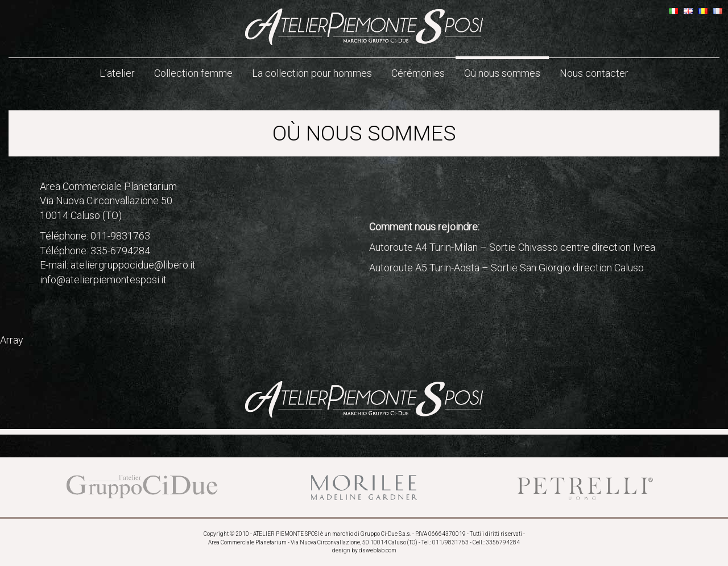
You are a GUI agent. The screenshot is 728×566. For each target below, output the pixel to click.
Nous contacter (594, 73)
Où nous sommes (502, 73)
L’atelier (117, 73)
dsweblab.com (378, 550)
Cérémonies (418, 73)
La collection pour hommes (312, 73)
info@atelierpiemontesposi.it (103, 280)
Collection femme (193, 73)
